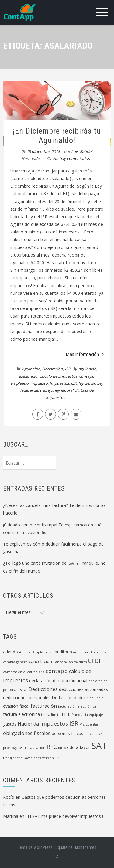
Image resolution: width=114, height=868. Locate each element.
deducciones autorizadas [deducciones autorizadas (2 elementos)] (83, 689)
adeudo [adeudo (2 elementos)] (10, 652)
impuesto (39, 383)
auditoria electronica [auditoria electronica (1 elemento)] (90, 652)
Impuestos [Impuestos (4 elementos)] (54, 723)
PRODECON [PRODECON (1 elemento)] (94, 734)
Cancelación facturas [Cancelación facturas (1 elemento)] (70, 662)
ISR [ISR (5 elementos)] (74, 723)
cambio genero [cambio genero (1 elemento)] (15, 662)
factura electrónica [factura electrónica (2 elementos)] (21, 714)
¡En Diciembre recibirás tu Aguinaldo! (57, 136)
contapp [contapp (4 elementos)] (57, 671)
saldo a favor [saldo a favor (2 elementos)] (77, 747)
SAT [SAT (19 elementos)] (99, 746)
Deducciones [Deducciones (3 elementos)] (43, 689)
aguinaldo (87, 369)
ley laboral (64, 390)
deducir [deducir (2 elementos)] (81, 698)
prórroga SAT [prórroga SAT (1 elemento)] (13, 748)
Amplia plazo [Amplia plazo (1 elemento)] (43, 652)
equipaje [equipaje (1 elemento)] (97, 698)
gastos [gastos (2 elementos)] (10, 724)
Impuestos (59, 383)
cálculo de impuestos (58, 376)
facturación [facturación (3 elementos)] (44, 706)
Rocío (9, 797)
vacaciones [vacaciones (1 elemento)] (32, 758)
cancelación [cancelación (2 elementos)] (40, 661)
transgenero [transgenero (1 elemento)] (13, 758)
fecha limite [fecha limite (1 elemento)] (51, 715)
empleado (19, 383)
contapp (87, 376)
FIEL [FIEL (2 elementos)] (66, 714)
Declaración (52, 369)
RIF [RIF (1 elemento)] (60, 748)
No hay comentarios (71, 158)
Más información (85, 354)
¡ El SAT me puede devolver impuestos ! (64, 816)
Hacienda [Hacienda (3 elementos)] (28, 724)
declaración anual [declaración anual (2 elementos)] (70, 681)
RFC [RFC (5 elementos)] (52, 747)
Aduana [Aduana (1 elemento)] (25, 652)
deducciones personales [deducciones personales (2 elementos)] (27, 698)
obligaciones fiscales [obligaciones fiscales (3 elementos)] (27, 733)
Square (61, 847)
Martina (11, 816)
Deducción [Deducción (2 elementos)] (62, 698)
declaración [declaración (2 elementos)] (40, 681)
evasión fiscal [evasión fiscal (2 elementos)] (16, 706)
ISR (68, 369)
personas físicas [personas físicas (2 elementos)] (67, 733)
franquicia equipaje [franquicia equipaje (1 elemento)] (87, 715)
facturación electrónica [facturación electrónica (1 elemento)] (77, 706)
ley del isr (87, 383)
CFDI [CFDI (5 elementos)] (94, 661)
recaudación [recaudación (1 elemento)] (35, 748)
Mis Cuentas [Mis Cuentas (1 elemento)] (89, 724)
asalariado (28, 376)
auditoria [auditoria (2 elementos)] (63, 652)
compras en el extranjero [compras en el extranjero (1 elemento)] (24, 672)
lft (77, 390)
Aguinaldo (31, 369)
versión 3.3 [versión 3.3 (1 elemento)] (51, 758)
